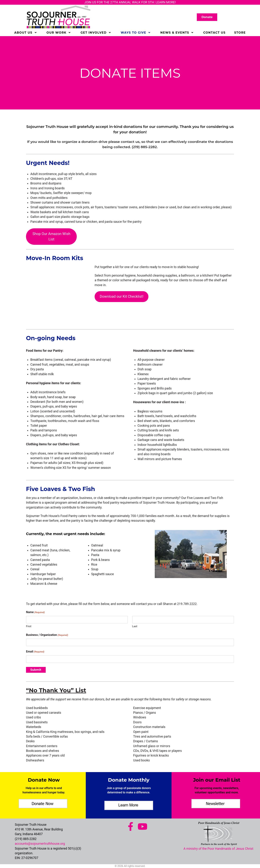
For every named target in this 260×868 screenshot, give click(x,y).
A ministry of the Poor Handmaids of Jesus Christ (218, 849)
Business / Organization (47, 635)
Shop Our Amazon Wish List (51, 236)
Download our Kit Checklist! (122, 297)
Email (35, 652)
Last (135, 626)
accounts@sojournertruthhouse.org (40, 844)
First (29, 626)
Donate (207, 17)
